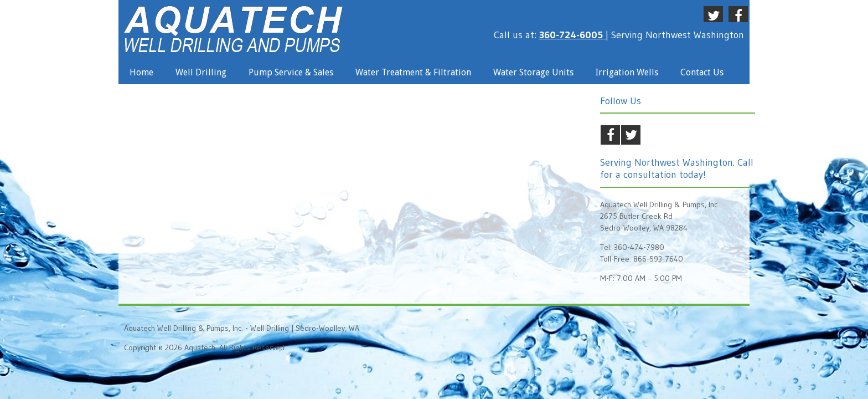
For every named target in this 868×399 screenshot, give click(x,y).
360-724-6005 (572, 35)
